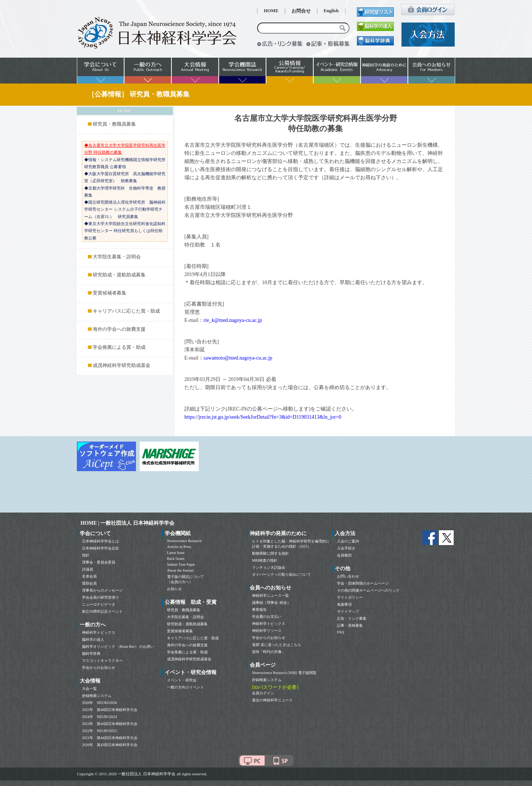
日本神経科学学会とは (100, 541)
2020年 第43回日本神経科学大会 (110, 745)
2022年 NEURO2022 (99, 731)
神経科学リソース (267, 631)
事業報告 (259, 610)
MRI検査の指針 (265, 560)
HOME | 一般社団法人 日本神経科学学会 (127, 523)
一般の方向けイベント (185, 687)
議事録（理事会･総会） (271, 603)
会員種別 (344, 555)
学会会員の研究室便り (100, 597)
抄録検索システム (97, 696)
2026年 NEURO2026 (99, 703)
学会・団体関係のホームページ (363, 583)
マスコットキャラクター (102, 661)
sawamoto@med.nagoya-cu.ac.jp (238, 358)
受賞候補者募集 (110, 293)
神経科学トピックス (99, 632)
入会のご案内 (348, 541)
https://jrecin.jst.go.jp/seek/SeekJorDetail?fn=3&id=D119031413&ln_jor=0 (263, 417)
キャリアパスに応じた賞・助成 (126, 311)
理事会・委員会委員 (99, 562)
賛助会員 (89, 583)
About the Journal (180, 570)
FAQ (340, 632)
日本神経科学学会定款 (100, 548)
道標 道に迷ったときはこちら (277, 645)
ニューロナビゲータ (99, 604)
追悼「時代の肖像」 (269, 652)
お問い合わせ (348, 576)
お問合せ (301, 11)
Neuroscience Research (184, 541)
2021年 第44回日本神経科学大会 (110, 738)
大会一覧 (89, 689)
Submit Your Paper (181, 564)
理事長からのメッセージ (102, 590)
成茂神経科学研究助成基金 (122, 365)
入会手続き (346, 548)
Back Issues (176, 559)
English (331, 11)
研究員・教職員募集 (114, 124)
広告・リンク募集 (352, 618)
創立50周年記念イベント (102, 611)
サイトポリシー (350, 597)
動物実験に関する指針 (270, 553)
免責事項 (344, 604)
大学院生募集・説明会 (117, 257)
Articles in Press (179, 547)
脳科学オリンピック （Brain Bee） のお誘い (118, 647)
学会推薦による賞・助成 (119, 347)
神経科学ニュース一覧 (270, 596)
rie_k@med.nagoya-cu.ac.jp (233, 320)
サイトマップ (348, 611)
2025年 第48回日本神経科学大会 (110, 710)
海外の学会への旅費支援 (119, 329)
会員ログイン (263, 693)
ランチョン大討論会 (269, 567)
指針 (86, 555)
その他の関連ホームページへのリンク (368, 590)
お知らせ (174, 589)
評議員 (88, 569)
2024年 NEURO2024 (99, 717)
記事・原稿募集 (350, 625)
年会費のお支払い (267, 617)
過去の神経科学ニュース (272, 700)
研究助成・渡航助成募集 (119, 275)
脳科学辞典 (91, 654)
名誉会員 (89, 576)
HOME (271, 11)
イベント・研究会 (182, 680)
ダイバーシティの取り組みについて (282, 574)
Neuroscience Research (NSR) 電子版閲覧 (284, 673)
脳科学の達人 (93, 639)
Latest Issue (176, 553)
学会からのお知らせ (99, 668)
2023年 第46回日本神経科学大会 (110, 724)
